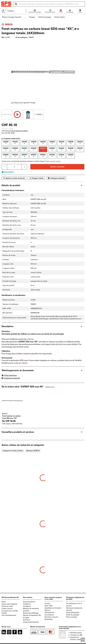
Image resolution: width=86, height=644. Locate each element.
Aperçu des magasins (9, 604)
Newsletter (49, 619)
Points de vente (7, 606)
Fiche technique (9, 375)
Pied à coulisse (72, 617)
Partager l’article (36, 178)
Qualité (4, 613)
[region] (43, 114)
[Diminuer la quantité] (4, 167)
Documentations (29, 602)
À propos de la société (10, 611)
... (25, 17)
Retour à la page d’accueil (12, 17)
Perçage (32, 17)
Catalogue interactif (56, 178)
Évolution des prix (51, 617)
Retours (47, 610)
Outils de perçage (45, 17)
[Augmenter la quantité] (24, 167)
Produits (11, 11)
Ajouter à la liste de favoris (14, 178)
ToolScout (27, 604)
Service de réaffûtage (31, 613)
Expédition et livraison (53, 608)
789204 (24, 363)
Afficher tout (50, 387)
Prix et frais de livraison (19, 131)
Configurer (27, 606)
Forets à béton (60, 17)
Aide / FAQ (49, 606)
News (4, 602)
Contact (47, 603)
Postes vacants (7, 609)
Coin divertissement (9, 615)
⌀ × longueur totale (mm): (11, 139)
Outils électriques (73, 612)
